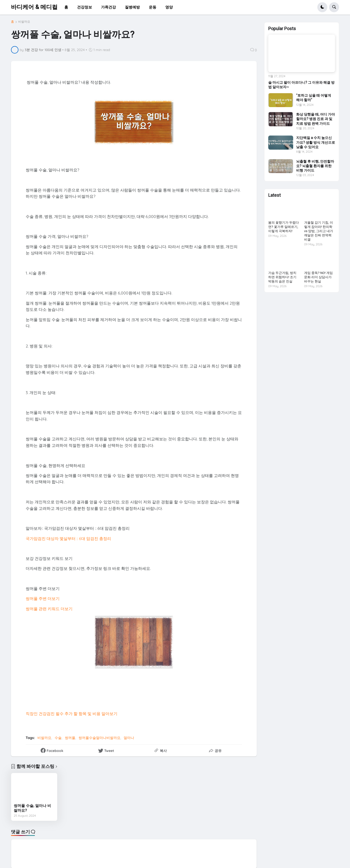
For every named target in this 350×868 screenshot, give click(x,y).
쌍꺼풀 (70, 738)
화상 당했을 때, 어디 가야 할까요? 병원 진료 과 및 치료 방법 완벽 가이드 (315, 119)
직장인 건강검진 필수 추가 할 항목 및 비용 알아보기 (72, 714)
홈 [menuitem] (66, 7)
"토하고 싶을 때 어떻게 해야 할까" (314, 98)
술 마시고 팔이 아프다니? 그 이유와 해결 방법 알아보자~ (301, 85)
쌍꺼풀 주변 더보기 (43, 599)
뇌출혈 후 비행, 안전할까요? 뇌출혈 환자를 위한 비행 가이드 (315, 166)
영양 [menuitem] (169, 7)
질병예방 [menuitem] (132, 7)
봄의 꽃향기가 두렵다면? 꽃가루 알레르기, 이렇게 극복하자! (284, 227)
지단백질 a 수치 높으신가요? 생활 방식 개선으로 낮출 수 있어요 (316, 142)
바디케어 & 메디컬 (34, 7)
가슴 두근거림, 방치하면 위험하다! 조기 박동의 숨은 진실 (282, 277)
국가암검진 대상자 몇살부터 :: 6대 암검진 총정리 (68, 538)
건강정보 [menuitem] (85, 7)
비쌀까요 (24, 22)
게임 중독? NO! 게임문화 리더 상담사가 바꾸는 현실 (318, 277)
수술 (58, 738)
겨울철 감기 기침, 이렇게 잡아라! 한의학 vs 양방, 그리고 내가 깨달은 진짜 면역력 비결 (319, 231)
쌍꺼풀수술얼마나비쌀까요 (99, 738)
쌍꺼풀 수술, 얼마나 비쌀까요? (32, 808)
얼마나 (129, 738)
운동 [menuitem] (153, 7)
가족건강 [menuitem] (108, 7)
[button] (322, 7)
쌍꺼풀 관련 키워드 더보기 (49, 609)
